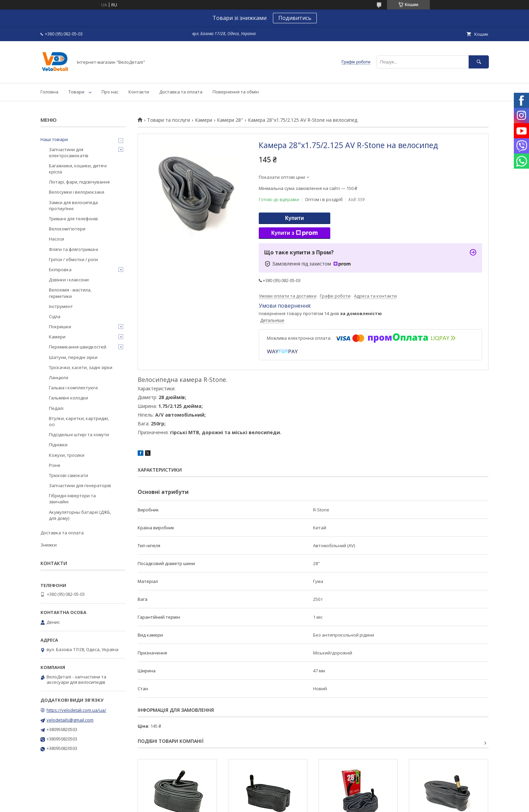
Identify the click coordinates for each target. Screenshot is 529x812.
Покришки (60, 327)
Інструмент (61, 306)
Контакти (139, 92)
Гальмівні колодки (68, 398)
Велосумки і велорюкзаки (77, 192)
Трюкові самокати (68, 475)
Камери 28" (230, 120)
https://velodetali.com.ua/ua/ (76, 710)
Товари (76, 92)
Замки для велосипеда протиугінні (73, 205)
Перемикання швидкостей (78, 347)
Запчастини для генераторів (80, 485)
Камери (204, 120)
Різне (55, 465)
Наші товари (54, 139)
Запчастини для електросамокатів (69, 152)
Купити (295, 218)
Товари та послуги (169, 120)
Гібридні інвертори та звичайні (72, 499)
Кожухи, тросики (67, 455)
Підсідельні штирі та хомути (79, 435)
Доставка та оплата (181, 92)
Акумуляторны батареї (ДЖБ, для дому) (80, 515)
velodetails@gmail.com (70, 720)
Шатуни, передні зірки (73, 357)
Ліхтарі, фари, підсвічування (79, 182)
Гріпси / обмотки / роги (73, 259)
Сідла (55, 316)
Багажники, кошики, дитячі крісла (78, 169)
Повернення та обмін (236, 92)
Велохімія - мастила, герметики (70, 293)
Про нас (110, 92)
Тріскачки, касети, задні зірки (81, 367)
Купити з (295, 233)
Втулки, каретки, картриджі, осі (79, 421)
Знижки (49, 545)
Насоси (57, 239)
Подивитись (295, 18)
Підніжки (58, 445)
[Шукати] (479, 62)
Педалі (56, 408)
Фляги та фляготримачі (74, 249)
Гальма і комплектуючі (73, 388)
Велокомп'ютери (67, 229)
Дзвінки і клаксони (69, 280)
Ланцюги (59, 377)
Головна (49, 92)
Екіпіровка (60, 270)
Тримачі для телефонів (73, 219)
